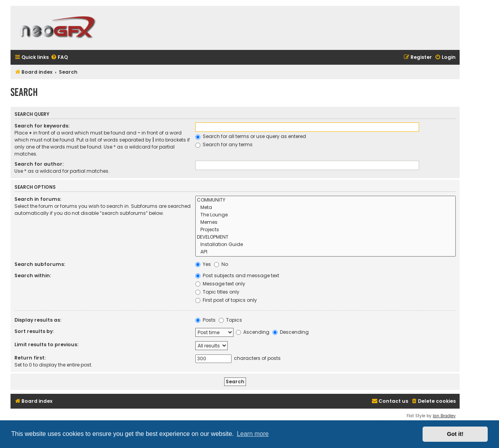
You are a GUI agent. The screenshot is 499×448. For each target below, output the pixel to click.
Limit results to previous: (46, 344)
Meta (326, 208)
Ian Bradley (444, 416)
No (221, 264)
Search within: (33, 275)
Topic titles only (217, 292)
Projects (326, 230)
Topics (230, 320)
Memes (326, 222)
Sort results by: (34, 331)
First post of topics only (226, 300)
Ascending (253, 332)
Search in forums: (38, 199)
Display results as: (38, 320)
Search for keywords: (42, 126)
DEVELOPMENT (326, 237)
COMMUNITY (326, 200)
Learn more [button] (253, 434)
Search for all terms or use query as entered (251, 136)
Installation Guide (326, 245)
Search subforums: (40, 264)
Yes (203, 264)
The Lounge (326, 215)
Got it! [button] (455, 434)
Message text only (220, 284)
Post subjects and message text (237, 275)
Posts (205, 320)
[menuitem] (59, 58)
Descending (291, 332)
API (326, 252)
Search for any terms (224, 144)
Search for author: (39, 164)
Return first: (30, 358)
